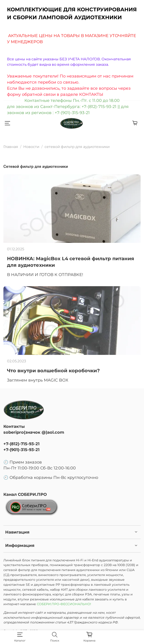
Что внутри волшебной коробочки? (53, 371)
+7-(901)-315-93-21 (21, 450)
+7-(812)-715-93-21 (21, 444)
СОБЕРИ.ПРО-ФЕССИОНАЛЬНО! (64, 604)
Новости (31, 147)
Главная (11, 147)
